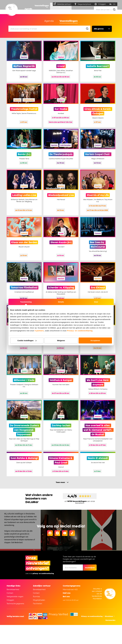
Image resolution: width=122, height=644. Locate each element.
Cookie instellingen (27, 340)
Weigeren (61, 340)
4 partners (39, 331)
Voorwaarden (110, 620)
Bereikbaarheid (13, 589)
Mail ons (67, 593)
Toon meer (60, 482)
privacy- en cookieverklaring (43, 573)
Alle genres (99, 29)
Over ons (69, 9)
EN (115, 4)
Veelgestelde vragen (15, 597)
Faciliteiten (38, 604)
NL (112, 4)
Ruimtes (36, 597)
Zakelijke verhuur (63, 4)
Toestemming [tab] (26, 302)
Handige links (14, 586)
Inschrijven (90, 568)
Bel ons (66, 596)
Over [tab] (96, 302)
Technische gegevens (15, 604)
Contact (10, 593)
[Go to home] (11, 10)
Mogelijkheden (39, 600)
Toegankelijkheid (84, 4)
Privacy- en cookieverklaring (80, 331)
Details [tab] (61, 302)
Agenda (28, 9)
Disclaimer (109, 616)
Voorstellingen (42, 9)
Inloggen (10, 600)
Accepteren (95, 340)
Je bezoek (57, 9)
